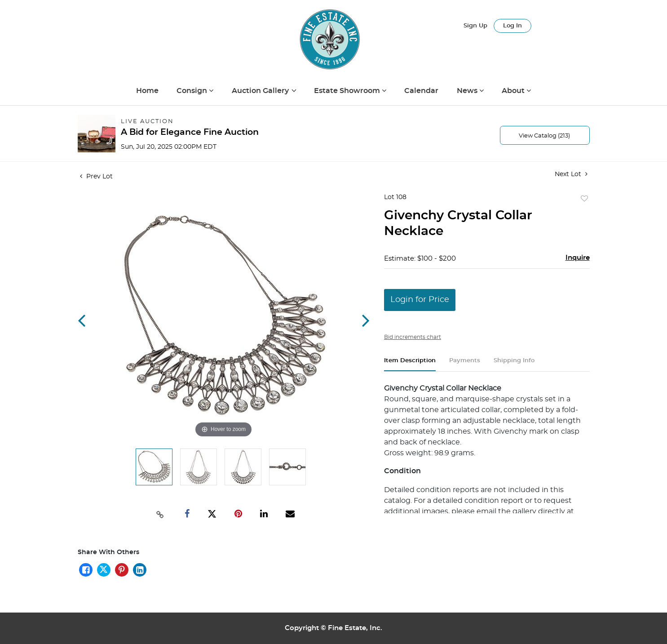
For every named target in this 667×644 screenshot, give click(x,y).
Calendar (421, 91)
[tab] (410, 364)
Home (147, 91)
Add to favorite (584, 199)
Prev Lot (96, 177)
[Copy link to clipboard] (160, 514)
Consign (193, 91)
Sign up (475, 26)
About (514, 91)
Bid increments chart (413, 337)
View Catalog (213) (544, 136)
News (468, 91)
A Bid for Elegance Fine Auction (190, 132)
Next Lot (571, 174)
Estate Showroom (348, 91)
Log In (512, 26)
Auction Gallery (261, 91)
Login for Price (420, 300)
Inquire (578, 258)
